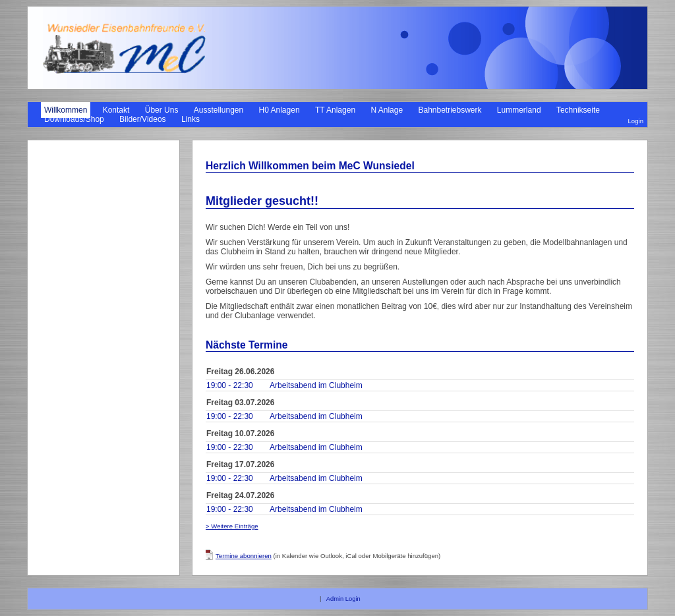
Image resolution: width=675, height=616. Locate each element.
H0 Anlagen (279, 110)
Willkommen (66, 110)
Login (636, 121)
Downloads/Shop (74, 119)
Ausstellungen (219, 110)
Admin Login (343, 599)
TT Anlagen (335, 110)
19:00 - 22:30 (230, 385)
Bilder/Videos (143, 119)
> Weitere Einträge (232, 526)
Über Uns (162, 110)
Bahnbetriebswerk (450, 110)
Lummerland (519, 110)
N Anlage (387, 110)
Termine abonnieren (244, 556)
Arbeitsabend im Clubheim (316, 385)
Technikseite (578, 110)
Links (191, 119)
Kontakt (116, 110)
